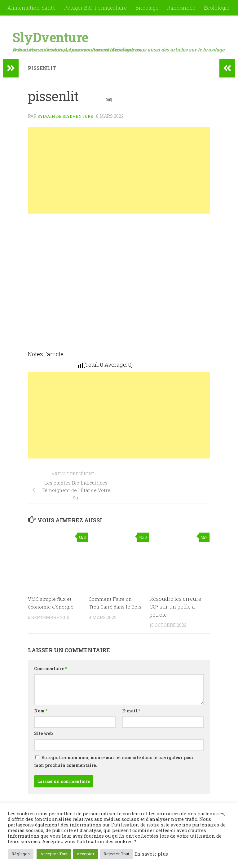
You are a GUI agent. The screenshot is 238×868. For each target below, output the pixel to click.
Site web (43, 733)
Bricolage (147, 8)
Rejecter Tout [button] (116, 854)
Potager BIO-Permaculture (95, 8)
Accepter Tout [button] (54, 854)
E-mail (131, 711)
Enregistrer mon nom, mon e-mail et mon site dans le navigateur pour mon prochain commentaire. (114, 761)
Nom (41, 711)
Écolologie (217, 8)
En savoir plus (151, 854)
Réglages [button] (21, 854)
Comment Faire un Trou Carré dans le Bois (112, 607)
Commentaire (51, 669)
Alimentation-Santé (31, 8)
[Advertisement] (119, 170)
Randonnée (181, 8)
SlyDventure (50, 37)
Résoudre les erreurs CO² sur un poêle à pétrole (175, 607)
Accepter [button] (86, 854)
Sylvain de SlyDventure (68, 116)
